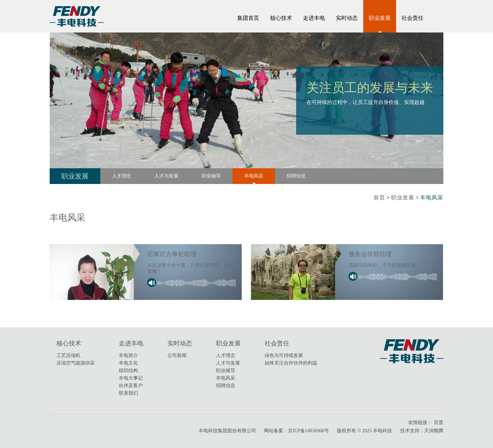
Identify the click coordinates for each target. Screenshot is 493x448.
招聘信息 (296, 176)
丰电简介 (128, 355)
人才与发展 (166, 176)
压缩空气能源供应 (76, 363)
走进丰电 (314, 18)
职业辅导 (211, 176)
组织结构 (128, 371)
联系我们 (128, 393)
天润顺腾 (434, 431)
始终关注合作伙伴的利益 (291, 363)
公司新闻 (177, 355)
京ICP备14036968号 (308, 431)
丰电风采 (254, 176)
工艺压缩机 (68, 355)
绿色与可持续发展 (284, 355)
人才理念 (122, 176)
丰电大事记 (131, 378)
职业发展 (380, 18)
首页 (379, 197)
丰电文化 (128, 363)
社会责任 (413, 18)
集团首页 (248, 18)
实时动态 (347, 18)
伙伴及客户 (131, 386)
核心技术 (281, 18)
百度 (439, 423)
